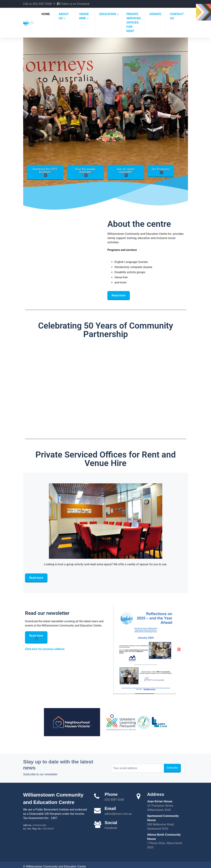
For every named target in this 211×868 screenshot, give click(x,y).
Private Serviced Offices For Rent (134, 23)
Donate (155, 14)
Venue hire (84, 16)
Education (108, 14)
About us (64, 16)
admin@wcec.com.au (118, 814)
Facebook (111, 828)
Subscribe (172, 768)
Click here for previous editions (45, 649)
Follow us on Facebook (73, 4)
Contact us (177, 16)
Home (46, 14)
